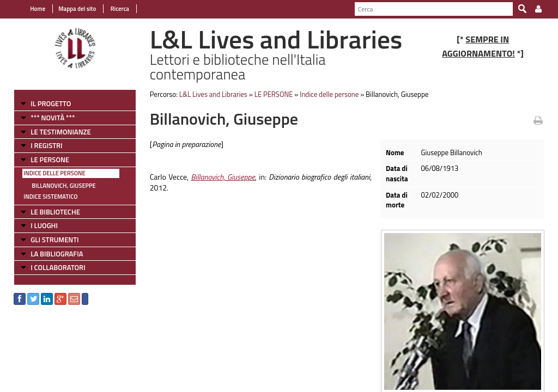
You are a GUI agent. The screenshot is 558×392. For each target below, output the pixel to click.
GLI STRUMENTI (54, 240)
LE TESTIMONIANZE (60, 132)
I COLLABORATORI (58, 267)
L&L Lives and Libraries (213, 94)
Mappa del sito (77, 9)
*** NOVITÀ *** (53, 118)
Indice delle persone (54, 173)
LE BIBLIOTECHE (55, 212)
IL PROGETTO (51, 103)
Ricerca (119, 9)
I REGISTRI (46, 145)
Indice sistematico (50, 197)
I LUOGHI (44, 225)
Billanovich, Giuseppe (63, 186)
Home (38, 9)
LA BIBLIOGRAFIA (57, 254)
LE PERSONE (50, 160)
